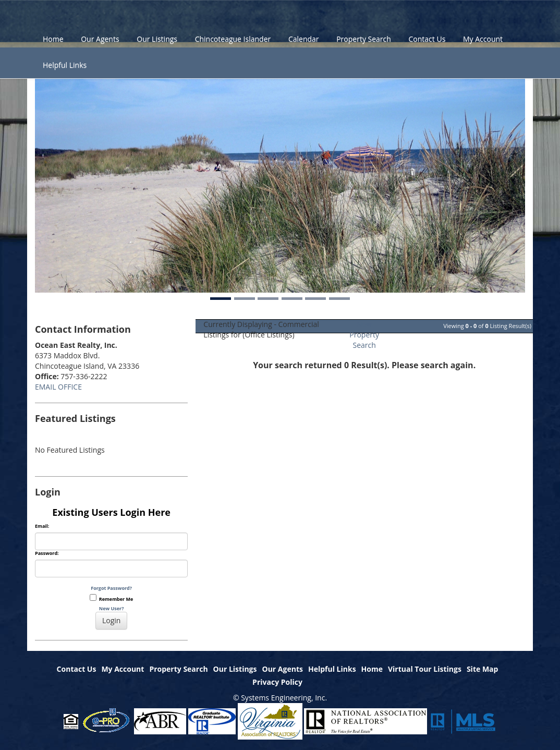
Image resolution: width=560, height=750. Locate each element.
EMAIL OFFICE (58, 387)
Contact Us (427, 39)
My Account (483, 39)
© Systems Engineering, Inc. (280, 698)
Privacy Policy (277, 682)
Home (53, 39)
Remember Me (111, 598)
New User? (112, 608)
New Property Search (364, 335)
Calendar (304, 39)
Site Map (482, 669)
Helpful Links (65, 65)
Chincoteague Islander (233, 39)
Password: (47, 553)
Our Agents (100, 39)
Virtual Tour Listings (425, 669)
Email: (42, 526)
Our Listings (157, 39)
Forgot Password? (111, 588)
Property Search (364, 39)
